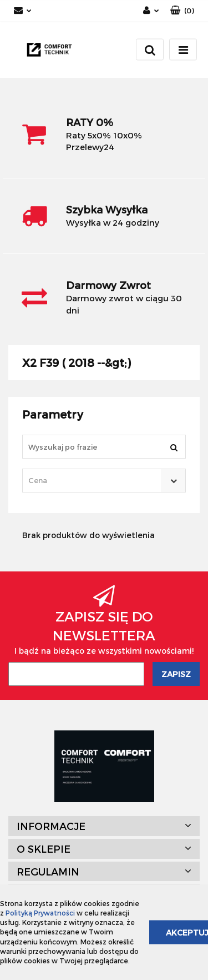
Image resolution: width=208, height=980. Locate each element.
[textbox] (94, 481)
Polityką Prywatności (40, 913)
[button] (182, 11)
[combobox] (104, 481)
